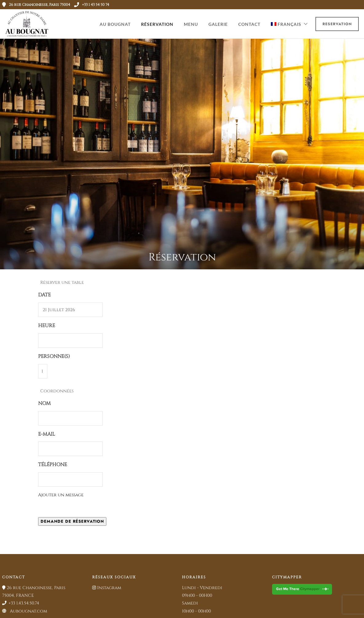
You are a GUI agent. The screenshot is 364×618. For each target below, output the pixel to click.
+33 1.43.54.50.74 (21, 603)
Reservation (337, 24)
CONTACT (249, 24)
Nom (44, 403)
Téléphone (53, 465)
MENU (191, 24)
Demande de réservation (72, 521)
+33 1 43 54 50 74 (92, 5)
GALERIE (218, 24)
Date (44, 295)
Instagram (107, 588)
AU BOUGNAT (115, 24)
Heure (47, 326)
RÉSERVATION (157, 24)
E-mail (47, 434)
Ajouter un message (61, 495)
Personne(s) (54, 356)
